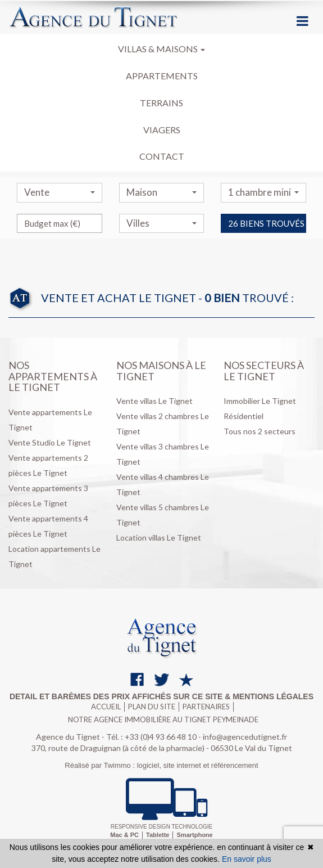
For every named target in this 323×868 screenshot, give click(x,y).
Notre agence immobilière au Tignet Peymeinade (163, 719)
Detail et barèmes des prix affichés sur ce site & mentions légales (161, 696)
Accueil (106, 707)
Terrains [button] (161, 103)
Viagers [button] (162, 130)
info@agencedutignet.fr (245, 737)
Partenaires (206, 707)
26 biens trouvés (266, 244)
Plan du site (152, 707)
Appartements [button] (162, 76)
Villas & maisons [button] (161, 49)
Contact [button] (162, 156)
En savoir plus (247, 859)
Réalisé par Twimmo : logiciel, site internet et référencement (161, 765)
